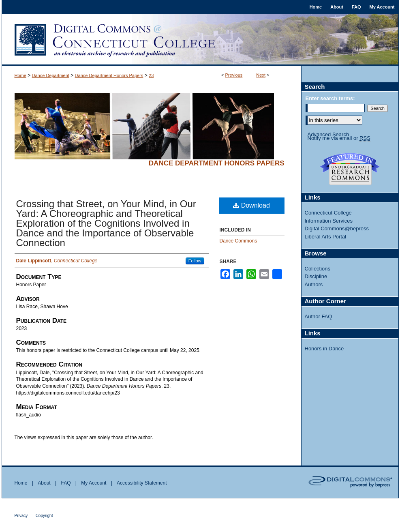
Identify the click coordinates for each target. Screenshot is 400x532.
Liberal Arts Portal (326, 237)
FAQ (66, 483)
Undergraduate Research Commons (350, 169)
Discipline (316, 276)
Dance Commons (239, 241)
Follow (195, 261)
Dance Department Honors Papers (109, 75)
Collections (318, 269)
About (44, 483)
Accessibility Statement (142, 483)
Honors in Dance (324, 349)
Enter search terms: (330, 98)
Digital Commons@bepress (337, 228)
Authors (314, 284)
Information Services (329, 221)
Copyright (44, 516)
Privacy (21, 516)
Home (20, 75)
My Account (94, 483)
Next (261, 75)
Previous (234, 75)
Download (251, 205)
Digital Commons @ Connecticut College (200, 40)
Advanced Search (328, 134)
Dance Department (51, 75)
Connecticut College (328, 213)
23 (151, 75)
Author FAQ (319, 316)
